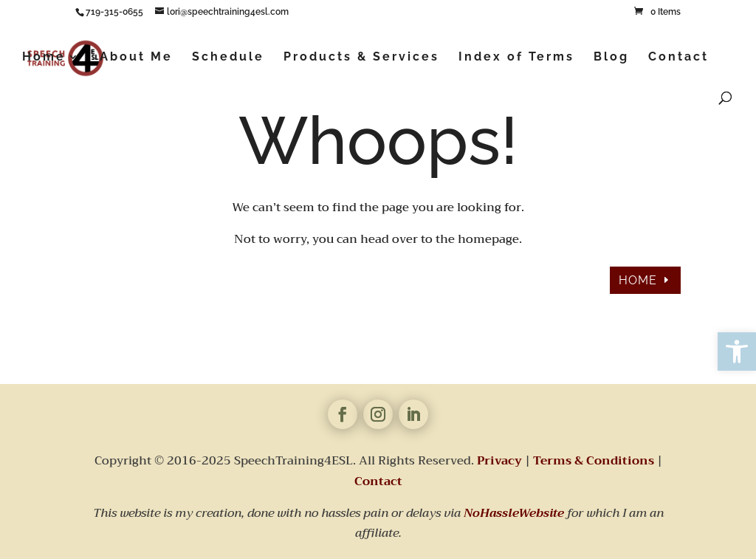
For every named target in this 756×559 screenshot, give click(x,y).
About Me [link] (136, 58)
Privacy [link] (499, 461)
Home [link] (44, 58)
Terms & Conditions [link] (594, 461)
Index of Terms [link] (516, 58)
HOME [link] (638, 280)
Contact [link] (678, 58)
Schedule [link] (228, 58)
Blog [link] (611, 58)
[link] (737, 351)
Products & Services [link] (361, 58)
